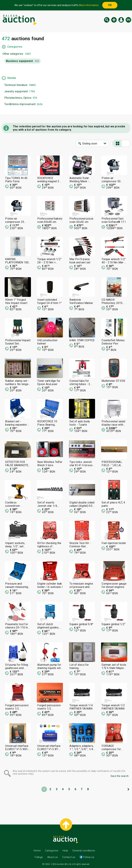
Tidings (38, 857)
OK (110, 5)
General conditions (84, 851)
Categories (15, 47)
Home (37, 851)
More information (89, 5)
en (128, 20)
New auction (114, 20)
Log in (121, 20)
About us (53, 857)
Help (65, 851)
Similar (12, 78)
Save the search (120, 776)
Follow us (88, 857)
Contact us (69, 857)
